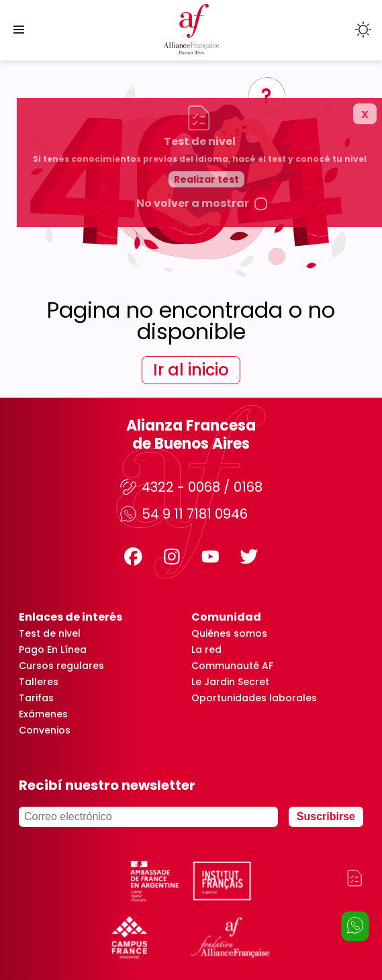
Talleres (39, 682)
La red (206, 650)
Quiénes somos (229, 633)
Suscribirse (326, 816)
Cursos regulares (61, 666)
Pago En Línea (53, 650)
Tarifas (36, 698)
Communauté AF (232, 666)
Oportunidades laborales (254, 698)
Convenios (45, 730)
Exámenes (43, 714)
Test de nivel (50, 633)
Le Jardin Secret (230, 682)
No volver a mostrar (225, 360)
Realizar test (239, 336)
